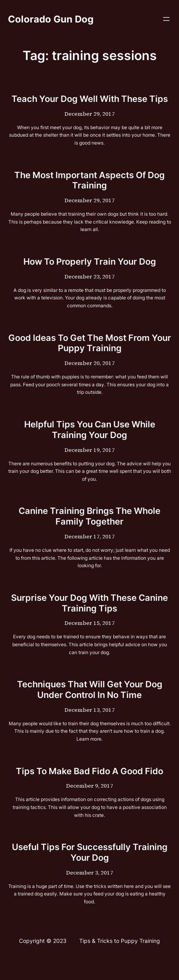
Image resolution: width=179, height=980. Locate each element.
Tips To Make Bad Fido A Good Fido (89, 771)
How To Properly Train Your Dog (90, 261)
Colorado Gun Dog (51, 19)
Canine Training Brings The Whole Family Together (89, 516)
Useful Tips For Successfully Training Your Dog (90, 852)
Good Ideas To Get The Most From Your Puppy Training (90, 343)
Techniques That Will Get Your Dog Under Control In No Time (90, 689)
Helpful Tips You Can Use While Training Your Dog (90, 430)
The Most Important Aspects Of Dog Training (89, 180)
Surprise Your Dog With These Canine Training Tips (89, 603)
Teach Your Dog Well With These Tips (90, 99)
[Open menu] (166, 19)
